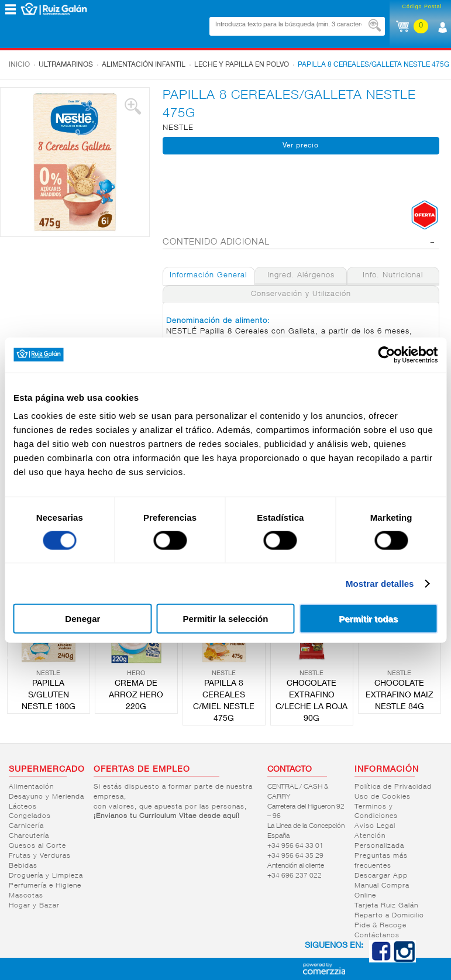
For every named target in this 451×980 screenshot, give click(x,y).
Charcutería (29, 836)
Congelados (30, 816)
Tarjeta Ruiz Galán (386, 906)
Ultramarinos (66, 65)
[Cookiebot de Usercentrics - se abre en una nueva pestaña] (386, 355)
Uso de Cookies (383, 797)
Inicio (19, 65)
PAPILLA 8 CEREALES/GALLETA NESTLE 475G (373, 65)
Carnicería (26, 826)
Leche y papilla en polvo (242, 65)
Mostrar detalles (380, 583)
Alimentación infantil (144, 65)
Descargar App (381, 876)
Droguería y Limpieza (46, 876)
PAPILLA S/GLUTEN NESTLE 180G (49, 696)
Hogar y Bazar (34, 906)
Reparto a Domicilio (389, 916)
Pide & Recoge (381, 926)
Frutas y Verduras (40, 856)
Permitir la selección (226, 619)
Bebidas (23, 866)
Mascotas (26, 896)
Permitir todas (368, 619)
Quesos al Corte (37, 846)
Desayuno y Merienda (47, 797)
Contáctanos (377, 936)
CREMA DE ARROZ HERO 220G (136, 696)
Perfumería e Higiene (45, 886)
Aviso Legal (375, 826)
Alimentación (31, 787)
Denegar (82, 619)
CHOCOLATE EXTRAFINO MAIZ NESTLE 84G (400, 696)
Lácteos (23, 807)
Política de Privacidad (393, 787)
